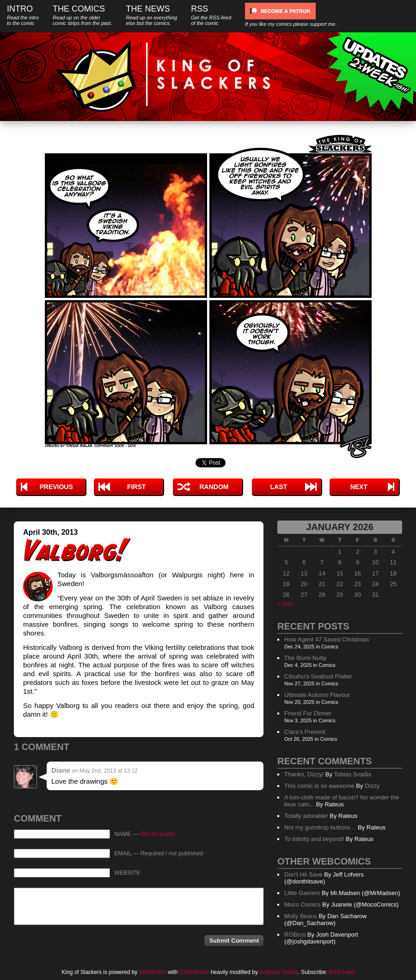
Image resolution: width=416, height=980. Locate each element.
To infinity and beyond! (314, 839)
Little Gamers (302, 893)
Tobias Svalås (352, 774)
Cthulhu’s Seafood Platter (318, 676)
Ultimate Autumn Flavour (317, 695)
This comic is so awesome (319, 786)
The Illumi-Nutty (305, 658)
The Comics (82, 15)
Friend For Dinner (308, 713)
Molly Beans (301, 916)
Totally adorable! (306, 816)
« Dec (285, 604)
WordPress (153, 972)
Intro (23, 15)
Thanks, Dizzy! (304, 774)
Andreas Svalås (279, 972)
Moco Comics (303, 904)
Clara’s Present (305, 732)
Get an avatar (158, 834)
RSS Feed (341, 972)
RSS (211, 15)
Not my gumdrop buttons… (320, 827)
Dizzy (372, 786)
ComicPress (194, 972)
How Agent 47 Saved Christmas (327, 639)
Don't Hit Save (303, 874)
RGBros (295, 935)
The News (151, 15)
